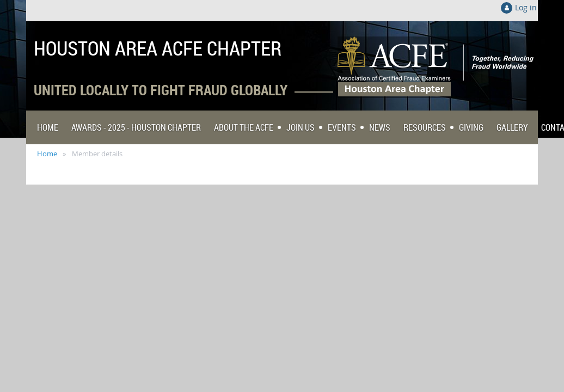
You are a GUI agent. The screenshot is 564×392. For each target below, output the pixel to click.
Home (47, 154)
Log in (526, 7)
